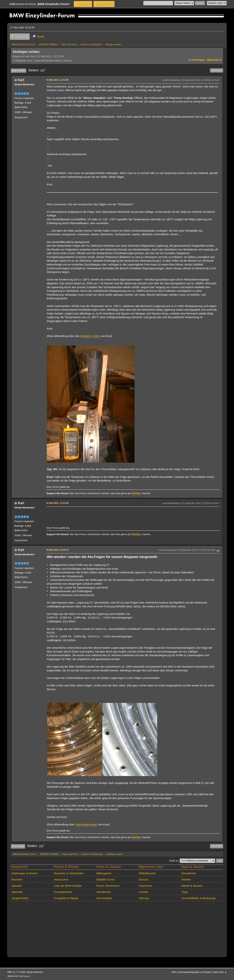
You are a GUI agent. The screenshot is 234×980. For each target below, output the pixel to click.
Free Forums (24, 976)
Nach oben (18, 846)
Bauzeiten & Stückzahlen (69, 873)
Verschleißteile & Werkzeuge (199, 898)
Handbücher (104, 892)
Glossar (144, 880)
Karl (21, 80)
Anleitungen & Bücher (24, 873)
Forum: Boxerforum (108, 886)
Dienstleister (189, 873)
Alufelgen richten (90, 336)
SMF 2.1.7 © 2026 (16, 972)
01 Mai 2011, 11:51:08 (57, 80)
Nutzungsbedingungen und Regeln (195, 972)
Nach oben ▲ (220, 972)
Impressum (146, 886)
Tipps (185, 892)
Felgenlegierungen (86, 825)
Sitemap (144, 898)
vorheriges (197, 60)
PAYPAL (137, 493)
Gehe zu (174, 861)
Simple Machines (35, 972)
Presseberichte (63, 892)
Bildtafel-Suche (105, 880)
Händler (186, 880)
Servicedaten (104, 898)
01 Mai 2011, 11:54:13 (57, 550)
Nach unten (19, 71)
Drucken (217, 70)
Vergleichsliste (20, 898)
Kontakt (144, 892)
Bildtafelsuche (147, 873)
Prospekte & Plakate (66, 898)
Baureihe (17, 880)
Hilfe (174, 972)
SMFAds (11, 976)
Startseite (17, 892)
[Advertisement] (113, 513)
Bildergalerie (104, 873)
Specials (17, 886)
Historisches (61, 880)
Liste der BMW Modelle (68, 886)
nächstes (214, 60)
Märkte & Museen (192, 886)
